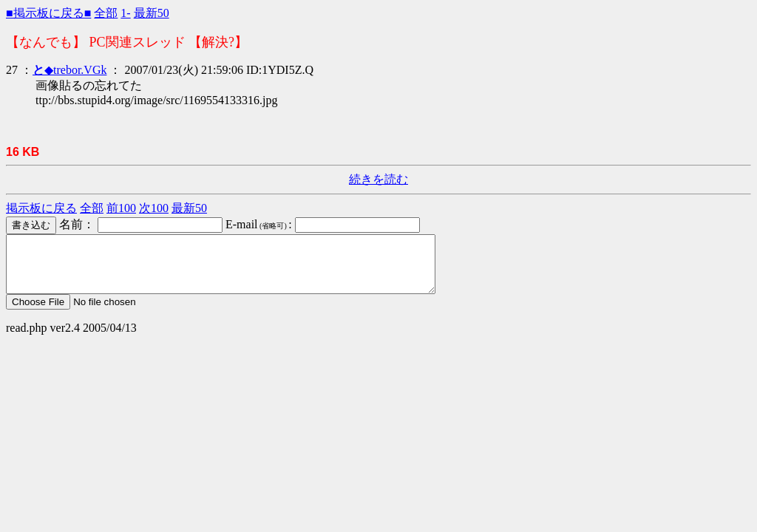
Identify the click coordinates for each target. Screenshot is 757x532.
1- (125, 13)
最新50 (152, 13)
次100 (154, 208)
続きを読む (378, 179)
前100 (121, 208)
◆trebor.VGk (69, 70)
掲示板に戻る (41, 208)
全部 (106, 13)
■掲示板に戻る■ (48, 13)
